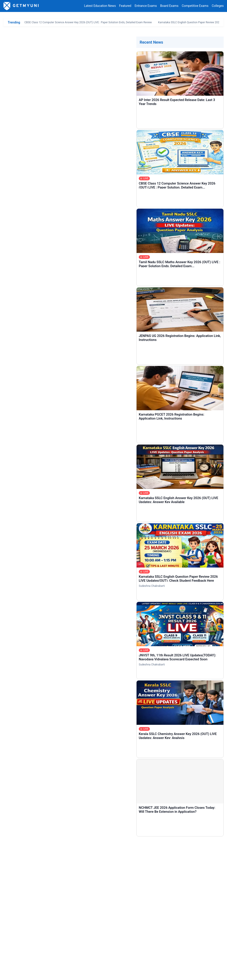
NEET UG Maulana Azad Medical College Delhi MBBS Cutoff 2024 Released (69, 403)
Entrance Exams (146, 6)
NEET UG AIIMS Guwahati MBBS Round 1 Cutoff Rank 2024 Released (65, 417)
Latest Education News (100, 6)
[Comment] (113, 888)
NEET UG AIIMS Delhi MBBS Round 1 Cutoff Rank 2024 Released (62, 410)
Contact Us (28, 973)
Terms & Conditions (77, 973)
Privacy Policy (50, 973)
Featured (125, 6)
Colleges (218, 6)
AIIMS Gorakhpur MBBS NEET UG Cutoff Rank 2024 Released (59, 397)
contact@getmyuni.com (207, 961)
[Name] (60, 864)
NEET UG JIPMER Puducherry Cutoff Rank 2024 (50, 454)
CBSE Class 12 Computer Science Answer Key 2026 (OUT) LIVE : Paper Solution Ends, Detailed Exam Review (88, 22)
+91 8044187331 (164, 961)
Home (11, 932)
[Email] (167, 864)
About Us (10, 973)
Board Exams (169, 6)
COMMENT (34, 912)
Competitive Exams (195, 6)
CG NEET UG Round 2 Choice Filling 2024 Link (42, 338)
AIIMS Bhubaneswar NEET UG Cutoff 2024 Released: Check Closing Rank (68, 436)
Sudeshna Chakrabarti (152, 586)
